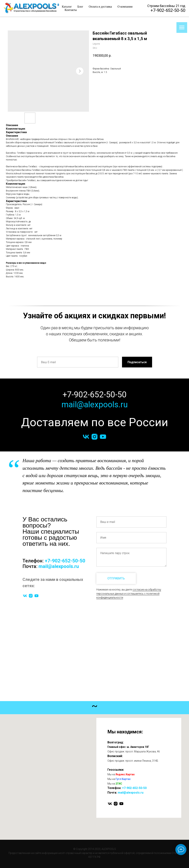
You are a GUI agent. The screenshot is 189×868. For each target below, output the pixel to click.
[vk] (86, 437)
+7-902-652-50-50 (168, 10)
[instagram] (94, 437)
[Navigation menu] (182, 28)
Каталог (67, 7)
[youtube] (103, 437)
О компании (125, 7)
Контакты (71, 10)
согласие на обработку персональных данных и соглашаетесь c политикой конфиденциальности (129, 594)
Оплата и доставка (100, 7)
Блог (80, 7)
